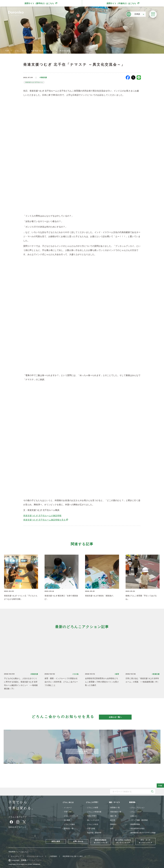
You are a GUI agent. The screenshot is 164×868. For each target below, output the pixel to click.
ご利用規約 (53, 856)
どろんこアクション (137, 808)
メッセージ (68, 808)
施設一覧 (113, 816)
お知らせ (134, 816)
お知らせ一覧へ (115, 717)
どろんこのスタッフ (71, 816)
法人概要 (67, 820)
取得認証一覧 (69, 829)
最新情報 (132, 802)
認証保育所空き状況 (137, 829)
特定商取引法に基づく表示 (73, 856)
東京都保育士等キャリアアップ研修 (143, 833)
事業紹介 (113, 824)
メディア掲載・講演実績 (139, 820)
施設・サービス (114, 802)
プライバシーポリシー (35, 856)
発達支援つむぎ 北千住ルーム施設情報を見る (46, 520)
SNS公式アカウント (18, 827)
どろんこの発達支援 (94, 812)
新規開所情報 (135, 824)
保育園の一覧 (115, 808)
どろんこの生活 (93, 824)
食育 (112, 829)
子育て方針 (68, 812)
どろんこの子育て (92, 802)
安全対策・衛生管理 (94, 833)
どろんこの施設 (69, 824)
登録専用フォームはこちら (19, 852)
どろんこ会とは (68, 802)
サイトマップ (16, 856)
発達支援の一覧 (116, 812)
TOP (7, 51)
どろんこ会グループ (18, 817)
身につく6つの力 (93, 820)
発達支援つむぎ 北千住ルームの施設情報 (42, 516)
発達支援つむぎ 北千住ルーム (34, 82)
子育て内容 (91, 829)
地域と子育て (92, 816)
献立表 (113, 820)
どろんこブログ (21, 51)
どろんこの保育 (93, 808)
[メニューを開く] (153, 14)
